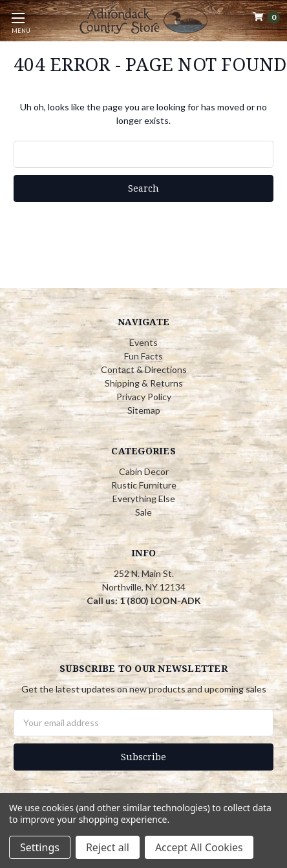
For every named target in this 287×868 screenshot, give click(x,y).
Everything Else (144, 499)
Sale (143, 512)
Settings (40, 847)
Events (143, 342)
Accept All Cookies (199, 847)
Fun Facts (143, 356)
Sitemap (144, 410)
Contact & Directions (144, 369)
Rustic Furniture (144, 485)
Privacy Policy (144, 397)
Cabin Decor (144, 471)
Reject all (108, 847)
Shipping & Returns (144, 383)
